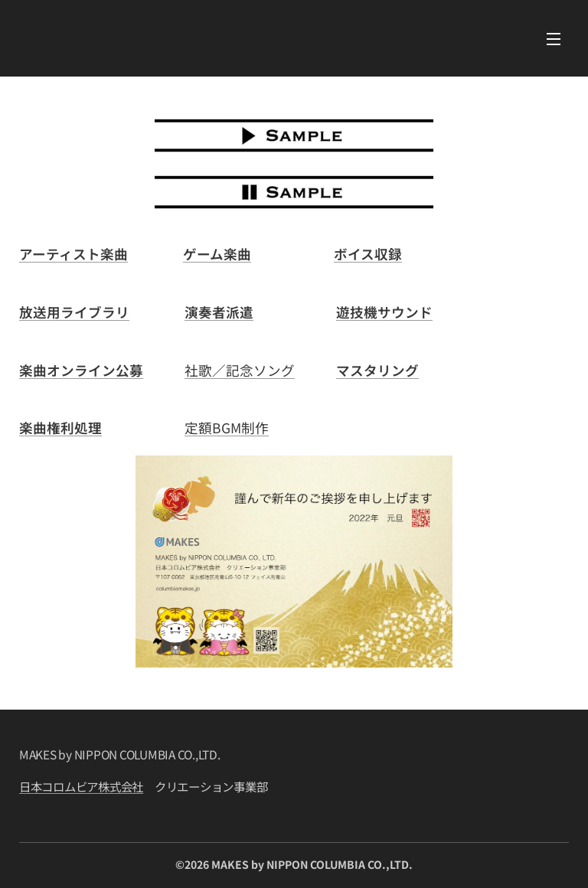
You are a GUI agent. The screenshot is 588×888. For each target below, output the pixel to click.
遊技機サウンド (384, 312)
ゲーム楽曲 (217, 254)
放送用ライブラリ (74, 312)
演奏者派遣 (219, 312)
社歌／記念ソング (240, 370)
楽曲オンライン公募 (81, 370)
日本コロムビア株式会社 (81, 787)
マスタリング (377, 370)
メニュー (554, 39)
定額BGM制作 (227, 428)
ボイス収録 (368, 254)
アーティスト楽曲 (73, 254)
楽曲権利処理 (60, 428)
